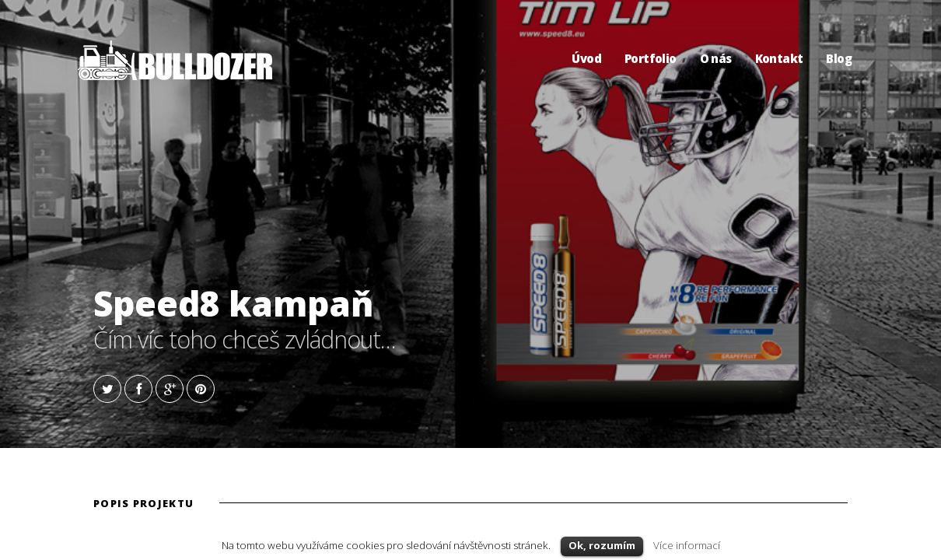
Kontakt (779, 58)
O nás (716, 58)
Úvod (586, 58)
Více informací (687, 545)
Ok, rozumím (602, 545)
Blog (839, 58)
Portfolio (651, 58)
